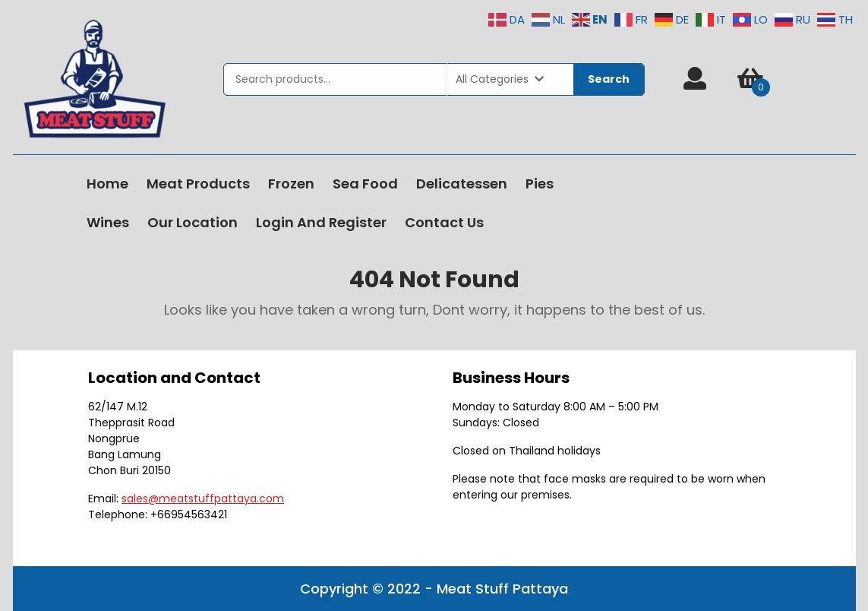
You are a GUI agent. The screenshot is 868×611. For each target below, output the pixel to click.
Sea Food (365, 184)
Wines (108, 222)
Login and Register (321, 222)
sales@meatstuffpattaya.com (203, 499)
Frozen (291, 184)
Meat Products (198, 184)
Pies (540, 184)
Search (609, 79)
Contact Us (444, 222)
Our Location (193, 222)
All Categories (500, 79)
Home (107, 184)
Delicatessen (462, 184)
